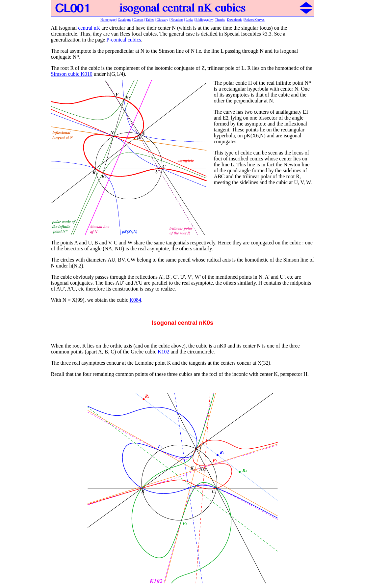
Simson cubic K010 (72, 74)
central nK (89, 28)
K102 (164, 352)
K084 (135, 300)
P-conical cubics (124, 40)
